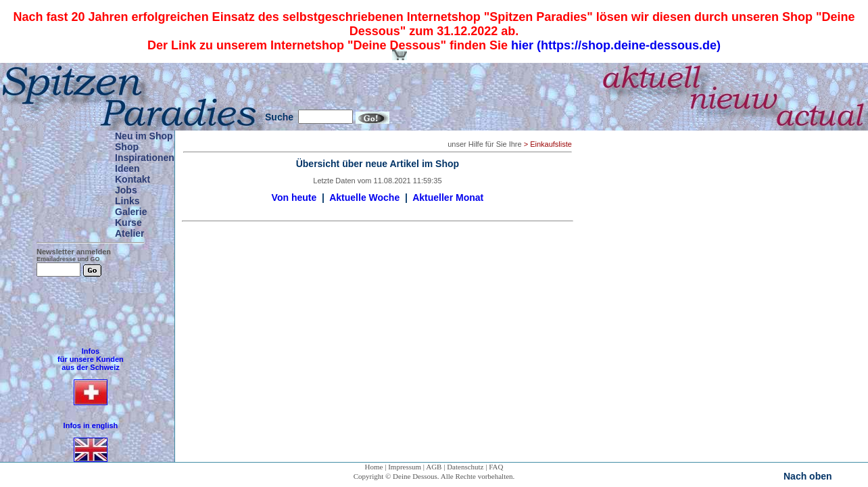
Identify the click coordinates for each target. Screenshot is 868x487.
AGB (434, 467)
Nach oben (808, 476)
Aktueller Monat (448, 198)
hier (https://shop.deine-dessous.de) (616, 45)
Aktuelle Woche (364, 198)
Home (374, 467)
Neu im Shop (144, 136)
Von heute (294, 198)
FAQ (496, 467)
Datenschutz (465, 467)
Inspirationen (145, 158)
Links (127, 201)
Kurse (128, 223)
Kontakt (132, 179)
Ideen (127, 168)
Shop (127, 147)
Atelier (130, 233)
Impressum (405, 467)
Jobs (126, 190)
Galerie (131, 212)
